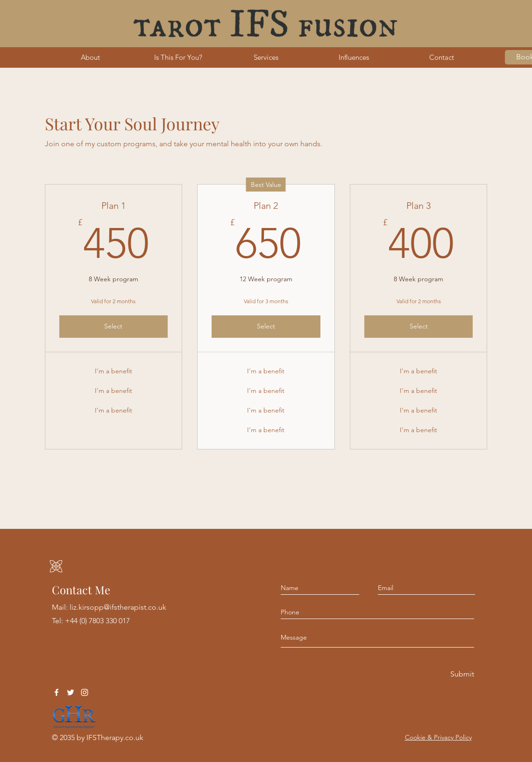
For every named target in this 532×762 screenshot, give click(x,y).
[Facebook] (57, 692)
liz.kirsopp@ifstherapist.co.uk (118, 607)
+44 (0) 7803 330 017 (97, 621)
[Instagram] (85, 692)
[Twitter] (71, 692)
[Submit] (461, 674)
